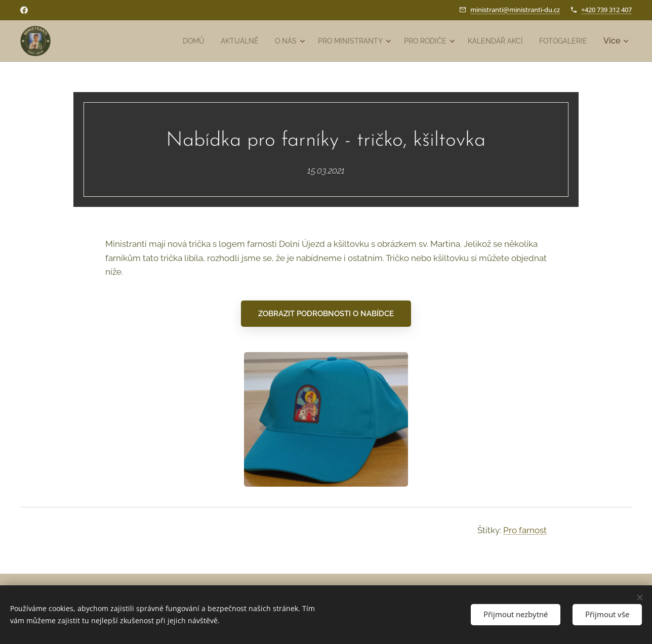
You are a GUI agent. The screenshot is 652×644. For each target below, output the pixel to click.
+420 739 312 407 (606, 10)
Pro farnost (525, 530)
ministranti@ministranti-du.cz (515, 10)
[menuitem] (160, 41)
